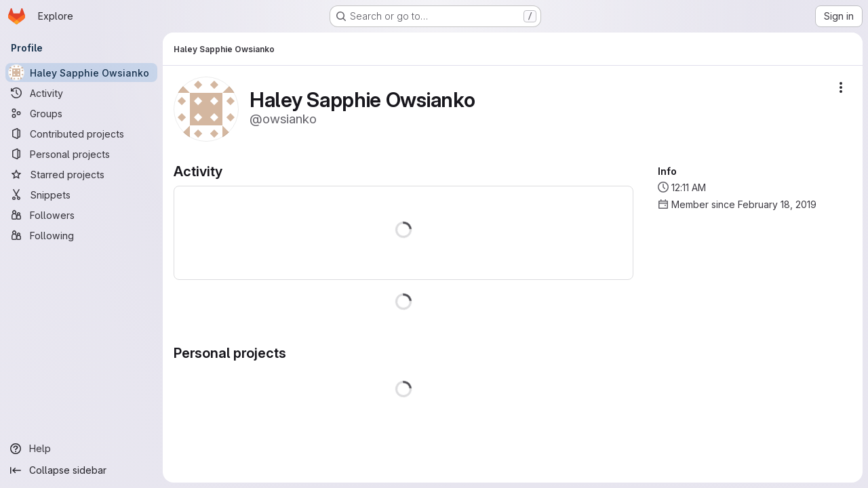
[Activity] (81, 93)
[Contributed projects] (81, 134)
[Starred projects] (81, 174)
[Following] (81, 235)
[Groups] (81, 113)
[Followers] (81, 215)
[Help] (81, 449)
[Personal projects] (81, 154)
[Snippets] (81, 195)
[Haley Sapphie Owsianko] (81, 73)
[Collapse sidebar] (81, 470)
